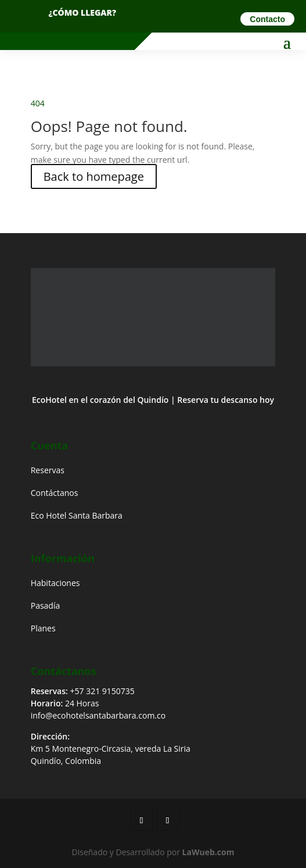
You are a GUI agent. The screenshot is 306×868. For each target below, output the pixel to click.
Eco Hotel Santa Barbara (77, 515)
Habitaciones (55, 583)
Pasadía (46, 606)
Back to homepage (94, 176)
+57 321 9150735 (102, 691)
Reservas (48, 470)
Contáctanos (55, 493)
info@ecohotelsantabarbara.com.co (98, 715)
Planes (43, 628)
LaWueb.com (208, 852)
